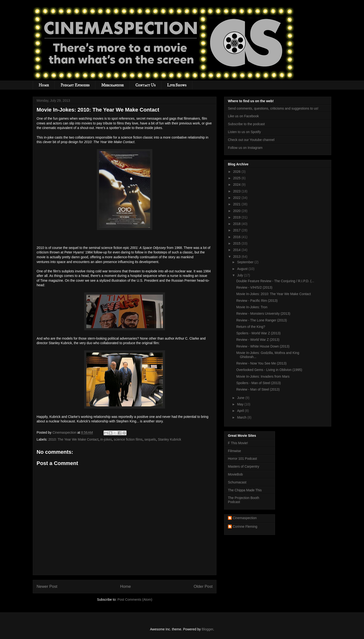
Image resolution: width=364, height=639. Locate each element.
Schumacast (237, 482)
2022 (237, 198)
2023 (237, 191)
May (241, 404)
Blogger (207, 629)
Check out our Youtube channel (251, 140)
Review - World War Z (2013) (258, 340)
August (243, 269)
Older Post (203, 586)
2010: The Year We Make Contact (73, 439)
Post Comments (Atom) (135, 600)
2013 (237, 257)
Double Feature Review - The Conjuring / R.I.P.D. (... (275, 281)
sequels (150, 439)
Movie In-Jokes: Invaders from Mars (263, 376)
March (242, 417)
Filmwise (234, 451)
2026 (237, 172)
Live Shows (177, 85)
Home (44, 85)
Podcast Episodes (75, 85)
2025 (237, 178)
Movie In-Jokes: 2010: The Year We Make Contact (274, 294)
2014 (237, 250)
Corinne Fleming (245, 527)
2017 (237, 230)
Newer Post (47, 586)
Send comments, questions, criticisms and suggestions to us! (273, 108)
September (246, 262)
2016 (237, 237)
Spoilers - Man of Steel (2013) (259, 383)
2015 (237, 243)
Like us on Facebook (243, 116)
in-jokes (106, 439)
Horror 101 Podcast (242, 459)
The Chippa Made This (245, 490)
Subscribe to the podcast (246, 124)
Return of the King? (251, 327)
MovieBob (235, 474)
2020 (237, 211)
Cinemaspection (245, 518)
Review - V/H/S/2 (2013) (254, 287)
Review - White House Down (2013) (263, 346)
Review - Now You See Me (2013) (261, 363)
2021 (237, 204)
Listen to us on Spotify (244, 132)
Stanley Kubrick (169, 439)
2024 (237, 185)
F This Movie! (238, 443)
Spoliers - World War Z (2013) (258, 333)
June (241, 398)
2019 (237, 217)
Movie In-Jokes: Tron (252, 307)
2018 (237, 224)
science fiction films (128, 439)
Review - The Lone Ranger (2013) (262, 320)
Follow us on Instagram (245, 148)
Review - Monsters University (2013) (263, 314)
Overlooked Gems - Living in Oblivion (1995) (269, 370)
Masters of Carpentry (244, 466)
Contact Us (145, 85)
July (240, 275)
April (241, 411)
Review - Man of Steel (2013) (258, 389)
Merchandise (112, 85)
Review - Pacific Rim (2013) (257, 301)
